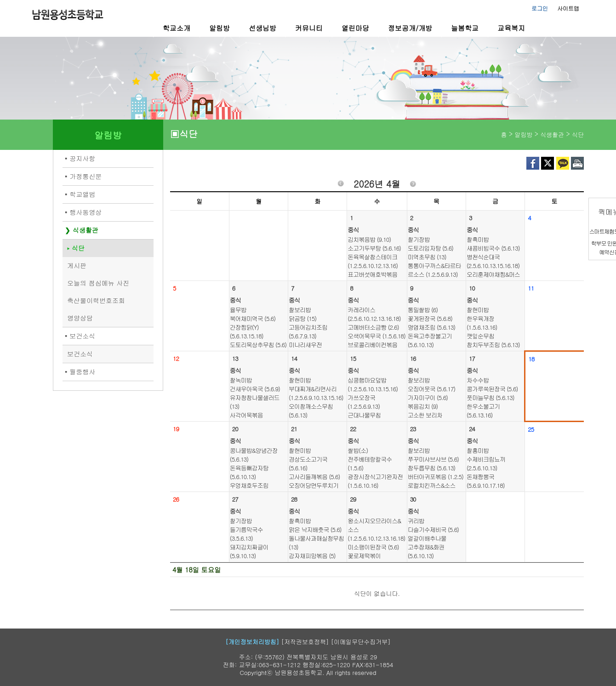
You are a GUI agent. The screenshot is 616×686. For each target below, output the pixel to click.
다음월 (413, 185)
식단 (78, 248)
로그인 (540, 8)
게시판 (77, 265)
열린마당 (355, 28)
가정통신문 (86, 176)
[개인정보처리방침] (252, 642)
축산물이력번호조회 (96, 300)
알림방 (220, 28)
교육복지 (511, 28)
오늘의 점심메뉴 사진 (98, 283)
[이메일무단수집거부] (361, 642)
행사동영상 (86, 212)
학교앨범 (82, 194)
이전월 (341, 185)
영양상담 (80, 318)
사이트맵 (568, 8)
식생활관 (86, 230)
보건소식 (82, 336)
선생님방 (262, 28)
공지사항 (82, 158)
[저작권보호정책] (305, 642)
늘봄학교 (465, 28)
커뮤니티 (309, 28)
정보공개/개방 (410, 28)
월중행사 (82, 372)
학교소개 (177, 28)
